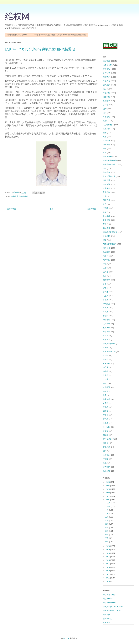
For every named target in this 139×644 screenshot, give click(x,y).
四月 (107, 531)
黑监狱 (106, 121)
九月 (107, 513)
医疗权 (106, 419)
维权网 (17, 17)
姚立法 (106, 367)
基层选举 (106, 101)
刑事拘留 (106, 97)
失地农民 (106, 236)
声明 (105, 168)
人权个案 (106, 141)
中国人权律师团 (109, 344)
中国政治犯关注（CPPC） (113, 611)
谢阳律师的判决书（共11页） (18, 35)
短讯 (105, 463)
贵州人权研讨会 (109, 352)
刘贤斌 (106, 435)
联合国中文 (107, 619)
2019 (108, 550)
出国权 (106, 375)
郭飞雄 (106, 292)
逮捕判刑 (106, 129)
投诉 (105, 109)
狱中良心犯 (24, 196)
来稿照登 (106, 332)
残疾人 (106, 256)
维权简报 (106, 69)
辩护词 (106, 359)
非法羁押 (106, 228)
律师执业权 (107, 157)
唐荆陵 (106, 347)
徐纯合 (106, 391)
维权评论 (106, 184)
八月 (107, 517)
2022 (108, 496)
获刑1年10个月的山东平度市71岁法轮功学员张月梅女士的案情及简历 (60, 35)
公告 (105, 284)
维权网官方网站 (109, 595)
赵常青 (106, 443)
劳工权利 (106, 192)
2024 (108, 489)
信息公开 (106, 248)
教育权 (106, 403)
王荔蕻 (106, 379)
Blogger (67, 638)
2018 (108, 553)
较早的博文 (91, 209)
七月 (107, 520)
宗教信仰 (106, 172)
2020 (108, 546)
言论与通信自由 (109, 176)
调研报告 (106, 320)
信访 (105, 113)
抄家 (105, 288)
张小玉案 (106, 471)
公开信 (106, 105)
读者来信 (106, 188)
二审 (105, 268)
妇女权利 (106, 280)
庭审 (105, 137)
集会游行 (106, 399)
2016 (108, 560)
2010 (108, 581)
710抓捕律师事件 (110, 244)
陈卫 (105, 395)
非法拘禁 (106, 216)
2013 (108, 571)
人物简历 (106, 455)
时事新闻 (106, 363)
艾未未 (106, 415)
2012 (108, 574)
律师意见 (106, 304)
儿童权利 (106, 252)
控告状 (106, 208)
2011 (108, 578)
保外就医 (106, 427)
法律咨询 (106, 324)
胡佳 (105, 451)
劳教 (105, 224)
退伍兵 (106, 423)
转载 (105, 264)
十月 (107, 510)
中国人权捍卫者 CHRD (113, 607)
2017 (108, 557)
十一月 (108, 506)
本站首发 (15, 196)
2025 (108, 486)
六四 (105, 204)
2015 (108, 564)
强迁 (105, 89)
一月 (107, 542)
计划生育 (106, 387)
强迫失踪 (106, 145)
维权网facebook (109, 603)
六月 (107, 524)
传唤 (105, 149)
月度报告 (106, 117)
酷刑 (105, 133)
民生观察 (106, 615)
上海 (105, 196)
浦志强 (106, 371)
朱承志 (106, 431)
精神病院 (106, 260)
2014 (108, 567)
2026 (108, 482)
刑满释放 (106, 200)
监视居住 (106, 328)
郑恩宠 (106, 411)
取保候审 (106, 220)
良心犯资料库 (108, 125)
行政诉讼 (106, 81)
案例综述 (106, 447)
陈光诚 (106, 272)
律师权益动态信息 (110, 232)
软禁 (105, 152)
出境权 (106, 300)
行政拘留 (106, 93)
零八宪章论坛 (108, 439)
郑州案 (106, 312)
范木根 (106, 407)
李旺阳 (106, 355)
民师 (105, 276)
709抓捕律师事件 (110, 160)
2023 (108, 493)
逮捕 (105, 212)
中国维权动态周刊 (110, 164)
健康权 (106, 340)
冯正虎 (106, 296)
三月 (107, 535)
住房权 (106, 459)
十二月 (108, 503)
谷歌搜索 (106, 622)
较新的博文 (11, 209)
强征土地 (106, 180)
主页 (51, 209)
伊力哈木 (106, 467)
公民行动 (106, 73)
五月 (107, 528)
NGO (105, 383)
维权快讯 (106, 77)
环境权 (106, 308)
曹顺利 (106, 316)
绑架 (105, 240)
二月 (107, 538)
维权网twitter (108, 599)
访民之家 (106, 85)
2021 (108, 500)
